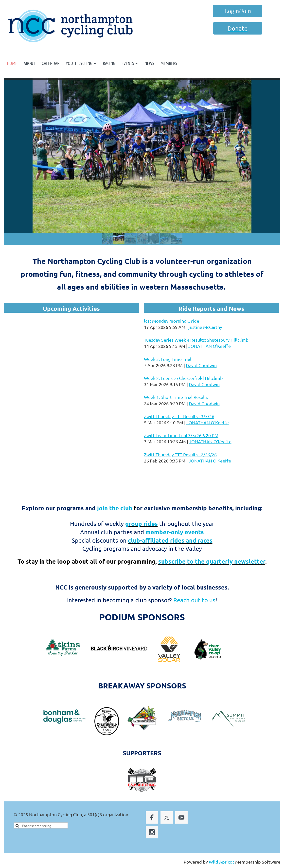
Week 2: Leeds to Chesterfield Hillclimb (183, 378)
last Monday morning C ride (172, 321)
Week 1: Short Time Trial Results (176, 397)
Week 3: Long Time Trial (168, 359)
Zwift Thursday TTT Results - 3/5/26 (179, 416)
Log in (238, 11)
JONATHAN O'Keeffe (210, 346)
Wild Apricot (222, 862)
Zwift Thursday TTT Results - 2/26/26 (180, 454)
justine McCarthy (205, 327)
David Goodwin (201, 365)
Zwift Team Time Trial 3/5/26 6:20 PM (181, 435)
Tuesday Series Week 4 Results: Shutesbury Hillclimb (196, 340)
